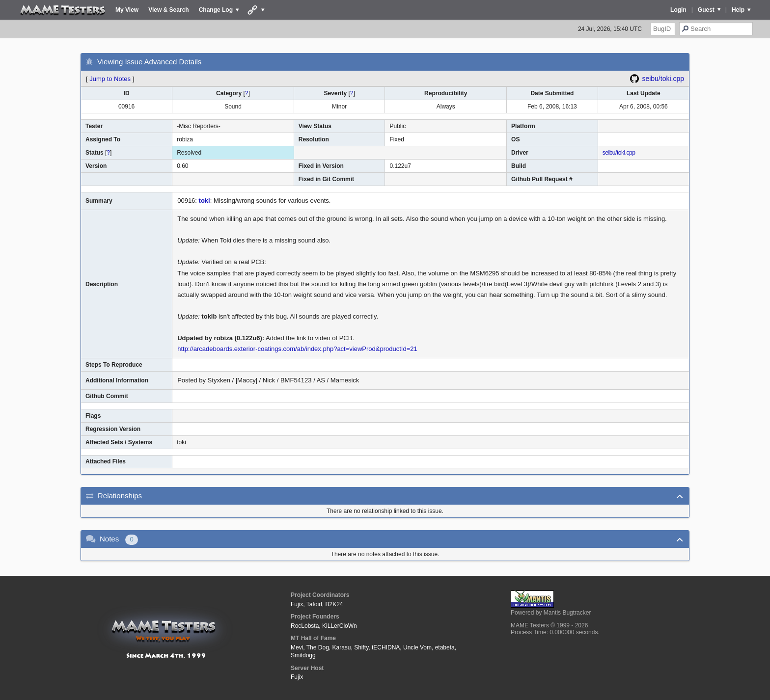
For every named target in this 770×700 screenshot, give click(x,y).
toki (205, 201)
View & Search (169, 10)
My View (127, 10)
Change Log (216, 10)
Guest (706, 10)
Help (738, 10)
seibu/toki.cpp (663, 79)
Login (678, 10)
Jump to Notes (110, 79)
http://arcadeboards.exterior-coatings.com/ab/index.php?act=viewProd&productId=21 (297, 349)
